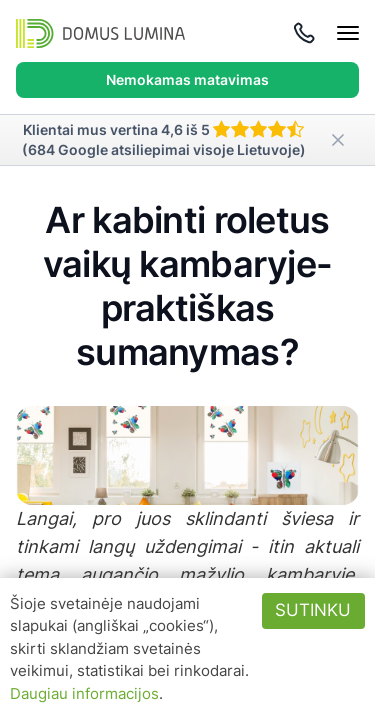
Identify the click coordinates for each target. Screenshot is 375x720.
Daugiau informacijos (84, 693)
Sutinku (313, 610)
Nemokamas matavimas (187, 79)
